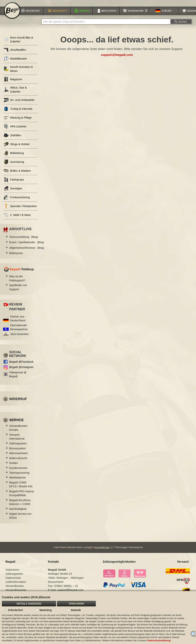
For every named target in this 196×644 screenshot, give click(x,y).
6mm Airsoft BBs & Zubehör (18, 44)
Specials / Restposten (20, 211)
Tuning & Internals (18, 113)
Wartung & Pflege (18, 122)
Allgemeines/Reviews (27, 252)
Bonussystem (17, 453)
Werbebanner (18, 482)
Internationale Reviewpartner (19, 332)
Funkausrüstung (17, 202)
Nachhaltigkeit (18, 514)
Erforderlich (16, 610)
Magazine (13, 84)
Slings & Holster (17, 149)
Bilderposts (16, 258)
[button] (163, 15)
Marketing (46, 610)
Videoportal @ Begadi (18, 379)
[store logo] (12, 15)
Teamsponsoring (19, 477)
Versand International (17, 441)
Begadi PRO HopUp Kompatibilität (22, 498)
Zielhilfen (12, 140)
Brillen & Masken (17, 175)
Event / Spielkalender (27, 247)
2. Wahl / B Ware (17, 220)
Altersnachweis (18, 458)
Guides (14, 468)
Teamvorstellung (24, 242)
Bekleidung (14, 158)
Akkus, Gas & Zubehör (15, 94)
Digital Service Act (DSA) (20, 520)
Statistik (76, 610)
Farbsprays (14, 184)
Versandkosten (102, 552)
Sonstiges (13, 193)
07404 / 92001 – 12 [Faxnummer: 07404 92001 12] (66, 591)
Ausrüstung (14, 167)
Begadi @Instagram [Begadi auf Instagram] (21, 372)
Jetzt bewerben (19, 339)
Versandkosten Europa (18, 433)
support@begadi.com (117, 60)
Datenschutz (13, 583)
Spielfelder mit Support (18, 292)
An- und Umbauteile (19, 105)
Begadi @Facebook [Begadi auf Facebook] (21, 366)
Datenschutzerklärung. (159, 640)
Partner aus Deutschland (18, 323)
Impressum (12, 574)
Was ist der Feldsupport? (17, 283)
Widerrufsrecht (18, 463)
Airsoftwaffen (15, 54)
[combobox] (106, 26)
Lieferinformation (16, 587)
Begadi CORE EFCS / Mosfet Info (21, 489)
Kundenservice (18, 473)
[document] (98, 618)
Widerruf (18, 404)
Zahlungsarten (18, 448)
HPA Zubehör (15, 131)
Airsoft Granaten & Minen (18, 74)
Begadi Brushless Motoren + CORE (20, 507)
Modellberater (15, 63)
